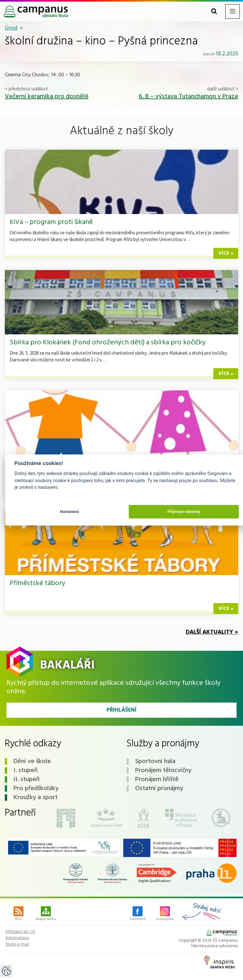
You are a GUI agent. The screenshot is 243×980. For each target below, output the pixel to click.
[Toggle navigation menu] (233, 11)
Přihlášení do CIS (20, 932)
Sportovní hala (155, 761)
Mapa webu (46, 914)
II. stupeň (27, 779)
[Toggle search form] (214, 11)
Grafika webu (219, 963)
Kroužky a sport (36, 798)
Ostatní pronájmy (159, 789)
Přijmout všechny (184, 512)
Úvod (11, 28)
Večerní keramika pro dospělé (47, 97)
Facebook (138, 914)
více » (226, 253)
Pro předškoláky (36, 789)
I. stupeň (26, 770)
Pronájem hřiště (157, 779)
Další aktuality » (212, 632)
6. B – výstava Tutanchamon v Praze (188, 97)
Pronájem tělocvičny (163, 770)
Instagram (165, 914)
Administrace (17, 938)
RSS (19, 914)
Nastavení (69, 512)
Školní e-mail (17, 945)
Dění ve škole (32, 761)
